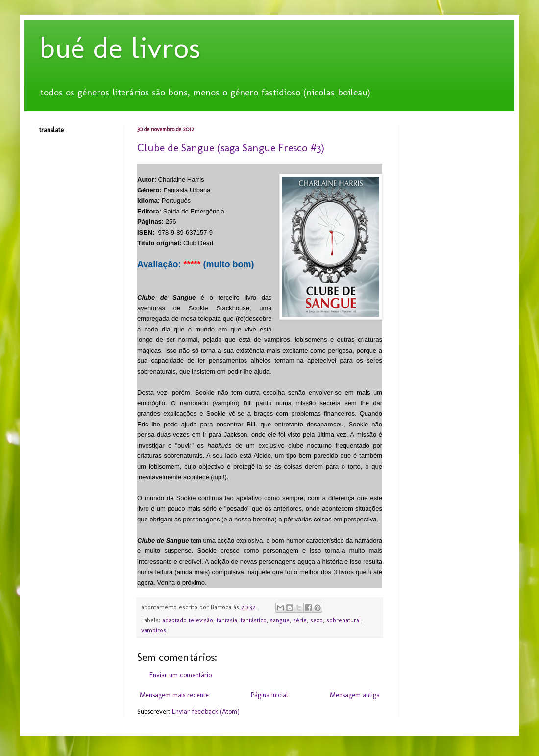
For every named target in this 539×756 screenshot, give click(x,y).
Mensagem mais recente (174, 695)
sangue (280, 620)
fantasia (227, 620)
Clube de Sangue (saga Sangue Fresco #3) (231, 148)
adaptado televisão (188, 620)
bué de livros (120, 48)
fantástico (254, 620)
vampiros (154, 630)
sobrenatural (344, 620)
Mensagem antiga (355, 695)
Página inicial (269, 695)
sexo (317, 620)
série (300, 620)
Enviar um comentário (181, 675)
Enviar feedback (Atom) (206, 712)
